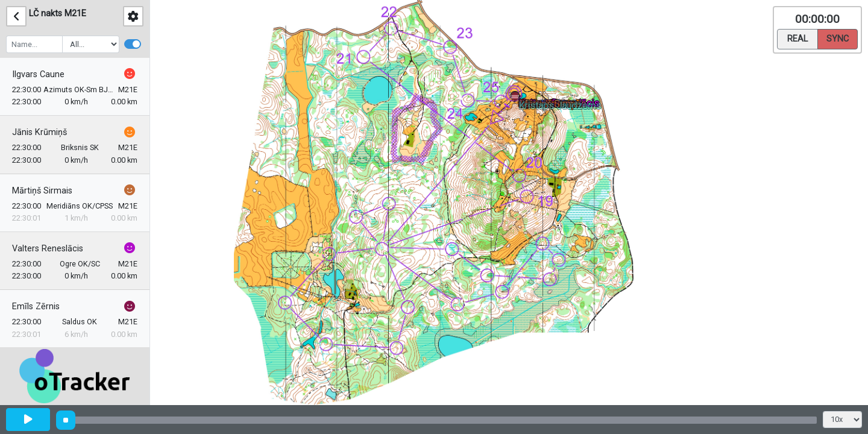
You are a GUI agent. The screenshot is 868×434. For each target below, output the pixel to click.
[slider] (66, 420)
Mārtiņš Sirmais (42, 191)
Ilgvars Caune (38, 74)
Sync (838, 38)
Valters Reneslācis (48, 249)
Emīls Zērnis (36, 307)
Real (797, 38)
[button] (517, 100)
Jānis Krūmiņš (39, 132)
